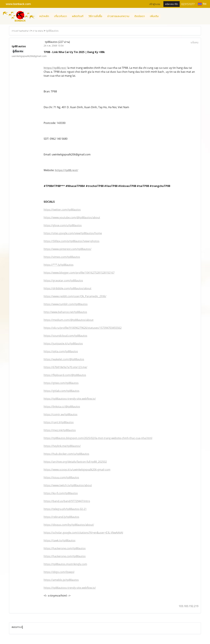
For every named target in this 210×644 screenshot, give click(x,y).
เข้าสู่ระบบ (155, 4)
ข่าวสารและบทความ (118, 16)
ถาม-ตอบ (38, 31)
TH (202, 4)
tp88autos (52, 31)
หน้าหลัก (44, 16)
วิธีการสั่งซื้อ (95, 16)
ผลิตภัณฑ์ (78, 16)
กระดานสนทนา (21, 31)
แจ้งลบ (194, 42)
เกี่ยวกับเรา (61, 16)
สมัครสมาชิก (172, 4)
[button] (164, 16)
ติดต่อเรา (140, 16)
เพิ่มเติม (154, 16)
